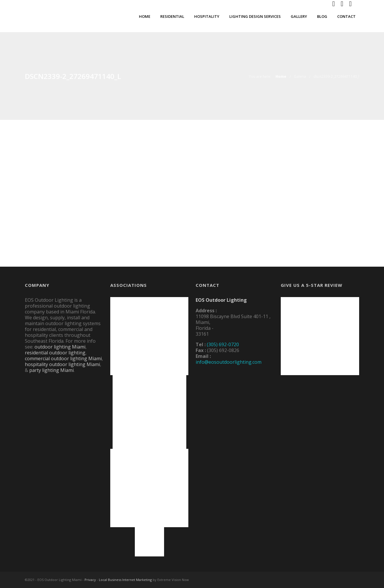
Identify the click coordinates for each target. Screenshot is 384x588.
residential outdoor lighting (55, 353)
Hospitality (207, 16)
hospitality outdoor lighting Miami (62, 364)
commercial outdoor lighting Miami (63, 358)
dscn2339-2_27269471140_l (336, 76)
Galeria (300, 76)
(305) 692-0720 (223, 344)
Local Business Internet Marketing (125, 580)
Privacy (90, 580)
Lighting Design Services (255, 16)
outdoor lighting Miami (60, 347)
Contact (346, 16)
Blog (322, 16)
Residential (172, 16)
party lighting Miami (51, 370)
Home (145, 16)
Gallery (299, 16)
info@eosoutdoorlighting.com (229, 362)
